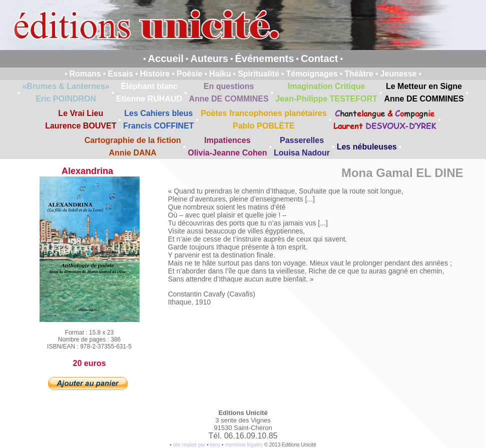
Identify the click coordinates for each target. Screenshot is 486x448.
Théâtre (359, 74)
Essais (120, 74)
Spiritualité (259, 74)
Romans (85, 74)
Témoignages (312, 74)
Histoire (155, 74)
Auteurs (209, 58)
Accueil (166, 58)
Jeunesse (399, 74)
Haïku (220, 74)
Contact (319, 58)
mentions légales (244, 445)
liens (215, 445)
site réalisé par (189, 445)
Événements (265, 58)
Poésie (190, 74)
